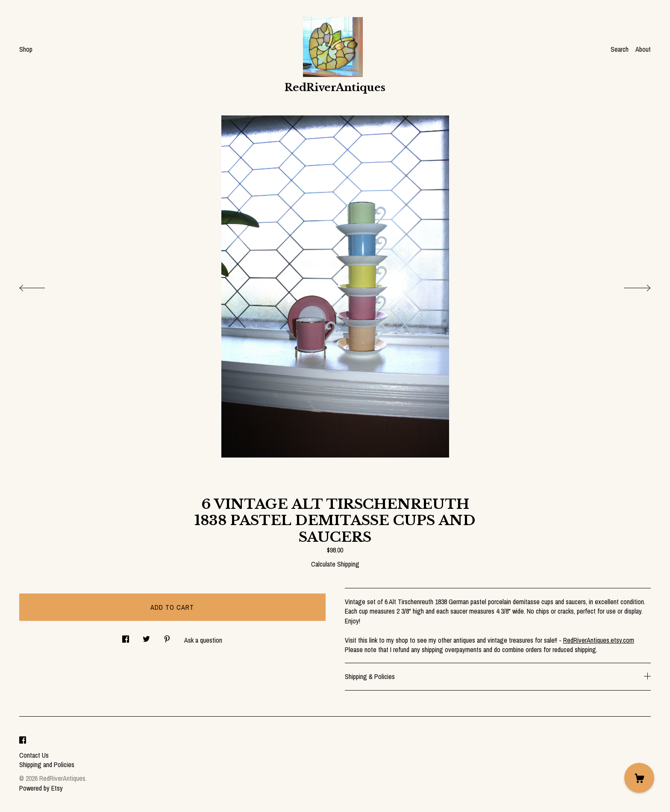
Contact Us (34, 755)
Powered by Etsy (41, 788)
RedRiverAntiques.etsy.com (599, 640)
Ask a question (203, 640)
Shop (26, 49)
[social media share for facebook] (126, 636)
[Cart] (639, 778)
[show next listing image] (629, 286)
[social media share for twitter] (146, 636)
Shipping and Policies (47, 765)
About (643, 49)
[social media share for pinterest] (167, 636)
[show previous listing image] (41, 286)
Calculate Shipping (335, 564)
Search (620, 49)
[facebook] (23, 741)
